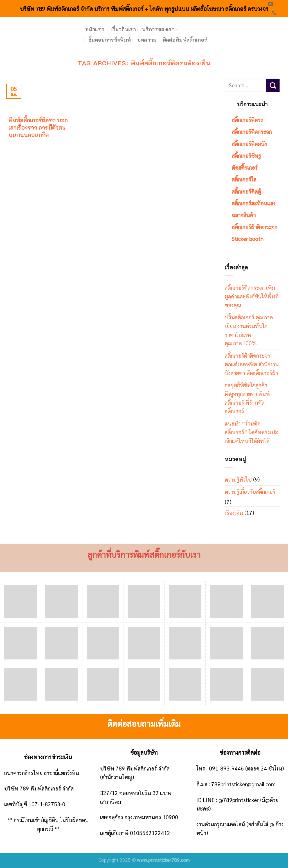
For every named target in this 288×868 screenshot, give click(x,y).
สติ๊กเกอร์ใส (244, 179)
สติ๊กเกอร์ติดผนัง (249, 144)
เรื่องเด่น (234, 512)
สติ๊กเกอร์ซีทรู (246, 155)
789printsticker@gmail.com (243, 784)
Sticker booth (248, 239)
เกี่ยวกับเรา (123, 29)
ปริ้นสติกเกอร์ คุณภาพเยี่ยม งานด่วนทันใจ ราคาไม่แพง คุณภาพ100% (249, 330)
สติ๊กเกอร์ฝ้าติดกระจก (255, 227)
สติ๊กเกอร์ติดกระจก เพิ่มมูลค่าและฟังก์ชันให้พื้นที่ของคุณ (252, 296)
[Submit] (273, 85)
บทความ (147, 40)
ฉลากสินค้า (244, 215)
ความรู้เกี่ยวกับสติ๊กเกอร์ (250, 491)
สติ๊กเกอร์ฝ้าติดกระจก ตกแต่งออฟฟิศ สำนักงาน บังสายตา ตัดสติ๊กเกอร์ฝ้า (252, 364)
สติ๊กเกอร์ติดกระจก (252, 131)
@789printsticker (239, 800)
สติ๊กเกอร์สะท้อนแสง (254, 203)
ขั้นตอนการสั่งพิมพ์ (110, 40)
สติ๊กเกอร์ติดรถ (247, 120)
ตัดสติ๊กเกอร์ (245, 167)
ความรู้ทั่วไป (238, 479)
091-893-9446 (226, 768)
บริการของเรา (160, 29)
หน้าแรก (95, 29)
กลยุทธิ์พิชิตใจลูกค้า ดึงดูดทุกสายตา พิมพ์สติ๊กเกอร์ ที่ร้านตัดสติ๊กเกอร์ (247, 398)
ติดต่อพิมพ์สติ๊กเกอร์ (185, 40)
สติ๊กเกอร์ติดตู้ (246, 191)
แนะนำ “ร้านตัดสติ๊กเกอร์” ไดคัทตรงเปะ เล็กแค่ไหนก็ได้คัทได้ (251, 432)
